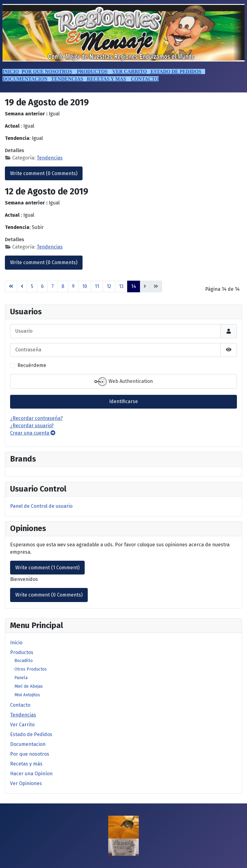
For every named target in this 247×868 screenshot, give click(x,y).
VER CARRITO (129, 71)
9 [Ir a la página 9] (73, 286)
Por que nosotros (30, 754)
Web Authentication (124, 382)
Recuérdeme (32, 365)
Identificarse (123, 401)
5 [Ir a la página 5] (32, 286)
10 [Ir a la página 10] (85, 286)
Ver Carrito (22, 725)
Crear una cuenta (33, 433)
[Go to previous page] (22, 286)
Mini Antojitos (27, 695)
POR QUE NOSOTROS (47, 71)
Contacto (20, 705)
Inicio (16, 643)
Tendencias (23, 715)
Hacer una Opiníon (31, 774)
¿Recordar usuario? (32, 426)
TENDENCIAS (67, 79)
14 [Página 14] (134, 286)
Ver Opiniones (26, 783)
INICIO (11, 71)
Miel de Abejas (29, 686)
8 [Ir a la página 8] (63, 286)
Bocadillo (24, 661)
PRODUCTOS (92, 71)
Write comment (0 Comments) (44, 173)
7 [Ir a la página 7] (53, 286)
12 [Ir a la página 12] (109, 286)
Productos (22, 652)
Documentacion (28, 744)
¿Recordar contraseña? (36, 418)
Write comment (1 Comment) (47, 568)
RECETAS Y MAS (106, 79)
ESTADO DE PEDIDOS (175, 71)
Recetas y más (26, 764)
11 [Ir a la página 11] (97, 286)
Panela (21, 678)
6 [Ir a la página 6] (42, 286)
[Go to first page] (11, 286)
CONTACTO (145, 79)
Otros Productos (31, 669)
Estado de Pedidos (31, 734)
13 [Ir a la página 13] (121, 286)
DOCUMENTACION (25, 79)
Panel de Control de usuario (41, 506)
